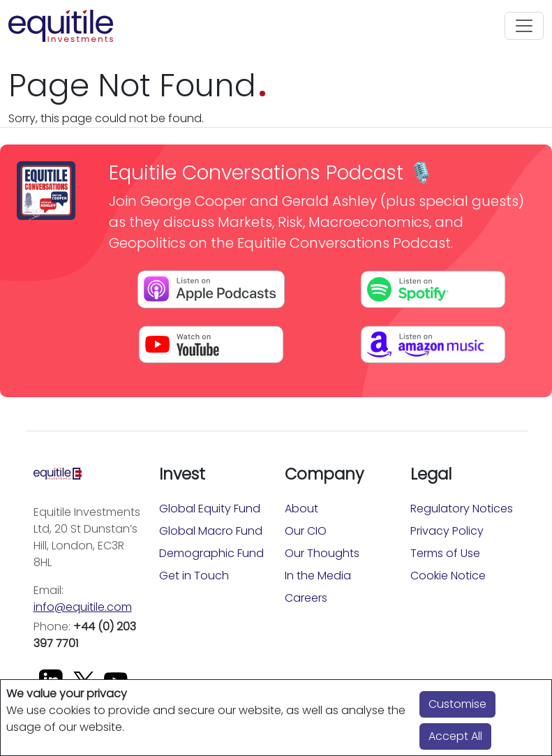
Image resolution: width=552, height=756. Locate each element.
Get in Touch (194, 576)
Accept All (455, 736)
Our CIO (306, 531)
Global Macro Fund (211, 531)
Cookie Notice (448, 576)
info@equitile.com (83, 607)
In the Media (318, 576)
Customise (457, 704)
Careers (306, 598)
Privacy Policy (447, 531)
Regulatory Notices (462, 509)
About (301, 509)
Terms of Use (445, 553)
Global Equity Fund (210, 509)
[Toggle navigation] (524, 26)
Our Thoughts (322, 553)
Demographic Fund (211, 553)
